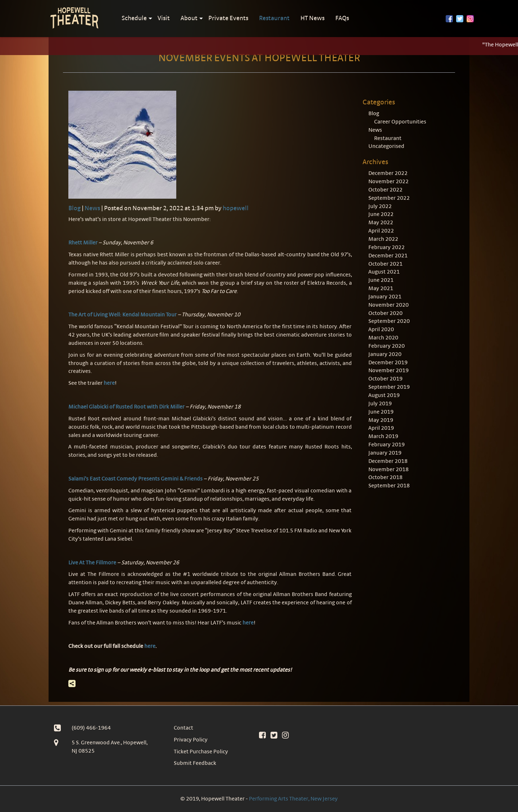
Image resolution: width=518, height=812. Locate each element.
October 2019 (385, 378)
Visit (164, 18)
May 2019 (381, 420)
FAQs (342, 18)
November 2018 (388, 469)
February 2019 (387, 444)
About (189, 18)
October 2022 (385, 190)
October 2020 (385, 313)
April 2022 (381, 231)
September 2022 (389, 198)
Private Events (228, 18)
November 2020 (388, 305)
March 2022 (383, 239)
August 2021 (384, 272)
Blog (74, 208)
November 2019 (388, 370)
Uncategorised (386, 146)
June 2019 (381, 412)
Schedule (134, 18)
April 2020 (381, 329)
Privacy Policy (191, 739)
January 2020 (385, 354)
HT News (312, 18)
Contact (183, 728)
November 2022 (388, 181)
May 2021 (381, 288)
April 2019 (381, 428)
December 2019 (388, 362)
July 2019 (380, 403)
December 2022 (388, 173)
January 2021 (385, 296)
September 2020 (389, 321)
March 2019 (383, 436)
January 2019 (385, 453)
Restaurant (274, 18)
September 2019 (389, 387)
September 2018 (389, 485)
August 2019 (384, 395)
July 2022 (380, 206)
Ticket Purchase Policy (201, 751)
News (92, 208)
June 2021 (381, 280)
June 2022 (381, 214)
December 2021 (388, 255)
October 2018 (385, 477)
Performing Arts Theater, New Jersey (293, 799)
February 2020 (387, 346)
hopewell (236, 208)
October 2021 (385, 264)
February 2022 (387, 247)
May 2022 (381, 222)
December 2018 (388, 461)
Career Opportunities (400, 121)
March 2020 (383, 337)
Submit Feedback (195, 763)
